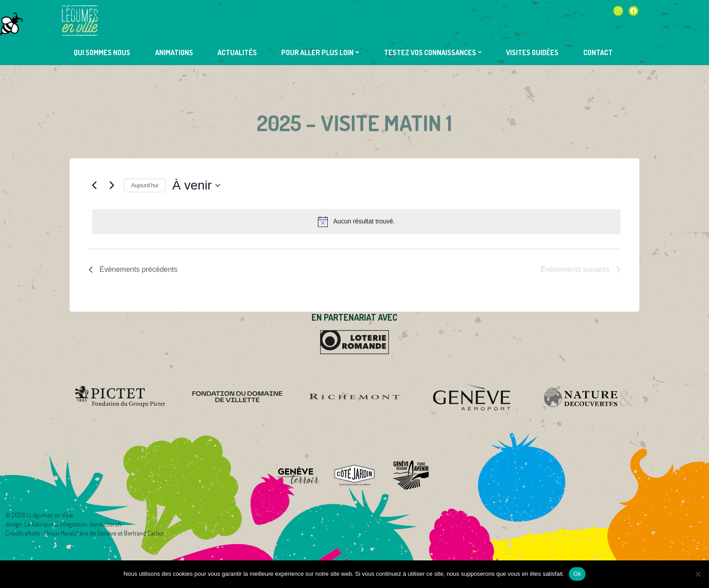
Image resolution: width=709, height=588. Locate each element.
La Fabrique (39, 524)
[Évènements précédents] (94, 185)
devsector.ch (105, 524)
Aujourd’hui (145, 185)
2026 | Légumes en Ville (42, 515)
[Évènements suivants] (112, 185)
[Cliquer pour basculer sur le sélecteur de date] (196, 185)
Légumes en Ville (80, 20)
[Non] (698, 574)
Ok (577, 574)
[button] (320, 52)
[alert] (356, 222)
